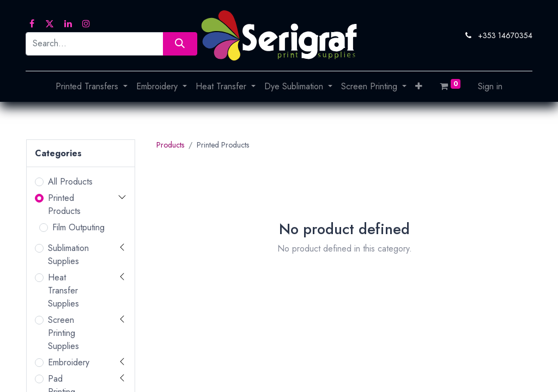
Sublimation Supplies (68, 255)
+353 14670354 (505, 35)
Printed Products (64, 204)
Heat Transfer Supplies (63, 290)
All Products (70, 182)
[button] (419, 87)
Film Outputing (78, 227)
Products (170, 145)
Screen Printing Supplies (63, 333)
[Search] (180, 44)
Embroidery (69, 362)
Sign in (490, 86)
